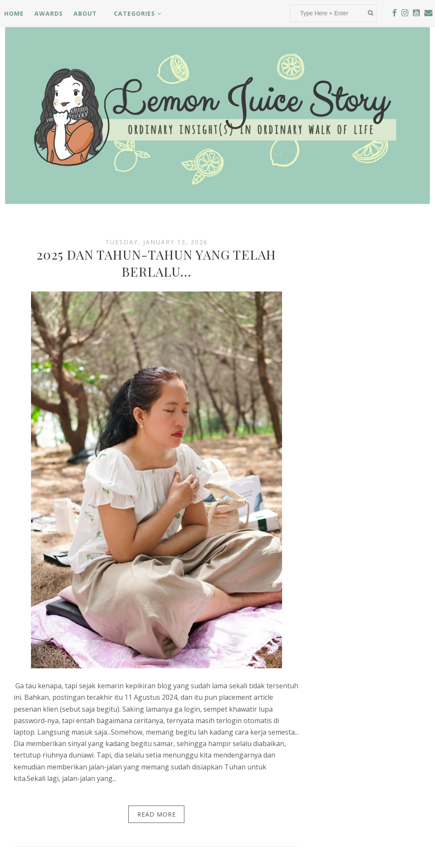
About (85, 13)
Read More (157, 814)
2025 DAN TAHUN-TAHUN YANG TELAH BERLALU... (156, 263)
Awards (49, 13)
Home (14, 13)
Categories (138, 13)
